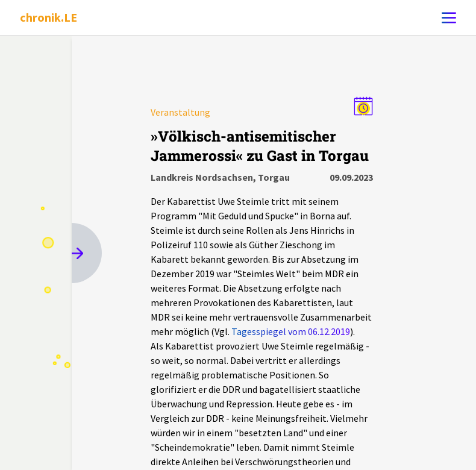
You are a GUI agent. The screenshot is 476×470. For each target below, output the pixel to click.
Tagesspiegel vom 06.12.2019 (291, 331)
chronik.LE (49, 17)
